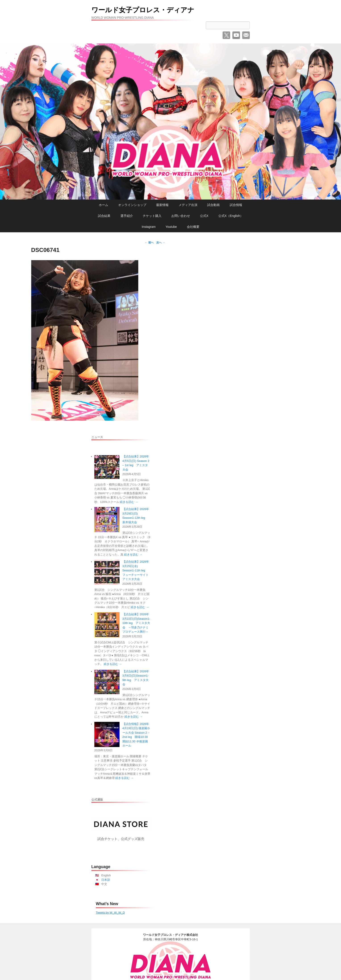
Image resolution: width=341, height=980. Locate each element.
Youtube (171, 227)
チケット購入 (152, 216)
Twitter (226, 35)
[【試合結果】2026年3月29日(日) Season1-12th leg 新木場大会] (107, 520)
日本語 (106, 880)
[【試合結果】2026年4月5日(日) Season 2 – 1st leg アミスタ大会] (107, 467)
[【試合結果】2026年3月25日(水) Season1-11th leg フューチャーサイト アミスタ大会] (107, 572)
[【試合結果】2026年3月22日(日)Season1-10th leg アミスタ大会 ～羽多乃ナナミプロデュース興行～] (107, 625)
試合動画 (213, 205)
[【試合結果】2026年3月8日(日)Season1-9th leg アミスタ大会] (107, 682)
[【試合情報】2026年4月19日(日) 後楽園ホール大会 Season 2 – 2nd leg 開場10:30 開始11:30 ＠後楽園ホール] (107, 734)
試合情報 (236, 205)
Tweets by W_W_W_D (110, 913)
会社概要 (193, 227)
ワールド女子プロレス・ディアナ (153, 9)
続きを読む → (129, 502)
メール (246, 35)
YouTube (236, 35)
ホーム (103, 205)
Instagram (149, 227)
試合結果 (104, 216)
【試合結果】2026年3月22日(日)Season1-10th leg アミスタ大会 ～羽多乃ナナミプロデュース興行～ (136, 623)
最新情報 (162, 205)
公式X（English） (231, 216)
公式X (204, 216)
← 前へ (149, 243)
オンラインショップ (132, 205)
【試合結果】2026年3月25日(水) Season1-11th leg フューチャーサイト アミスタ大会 (137, 570)
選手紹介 (127, 216)
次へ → (161, 243)
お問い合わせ (181, 216)
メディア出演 (188, 205)
